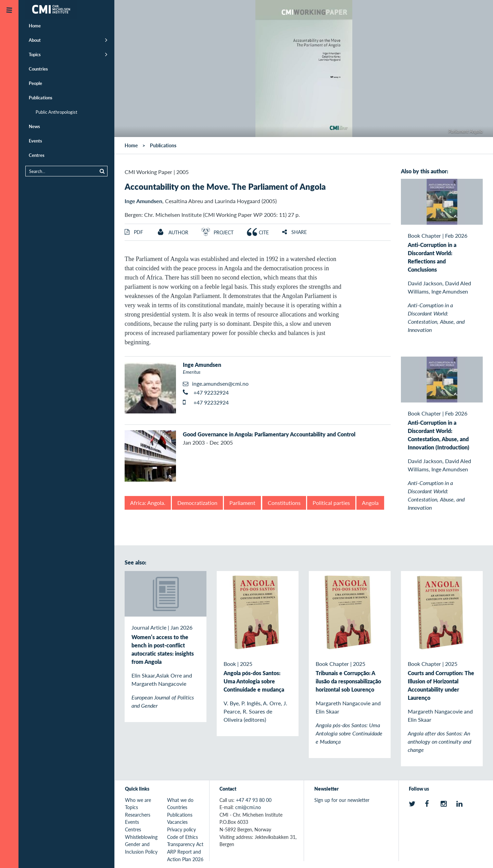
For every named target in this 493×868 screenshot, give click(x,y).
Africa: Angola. (148, 503)
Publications (41, 97)
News (34, 126)
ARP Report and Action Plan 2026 (185, 855)
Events (35, 141)
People (35, 83)
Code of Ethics (182, 837)
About (35, 40)
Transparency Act (185, 844)
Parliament (242, 503)
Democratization (197, 503)
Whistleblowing (141, 837)
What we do (180, 800)
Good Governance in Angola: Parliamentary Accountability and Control (269, 434)
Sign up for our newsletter (342, 800)
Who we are (138, 800)
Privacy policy (181, 829)
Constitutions (284, 503)
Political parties (331, 503)
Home (35, 26)
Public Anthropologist (56, 112)
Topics (35, 54)
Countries (38, 69)
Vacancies (177, 822)
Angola (370, 503)
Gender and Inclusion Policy (141, 848)
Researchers (138, 815)
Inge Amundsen (143, 201)
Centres (37, 155)
